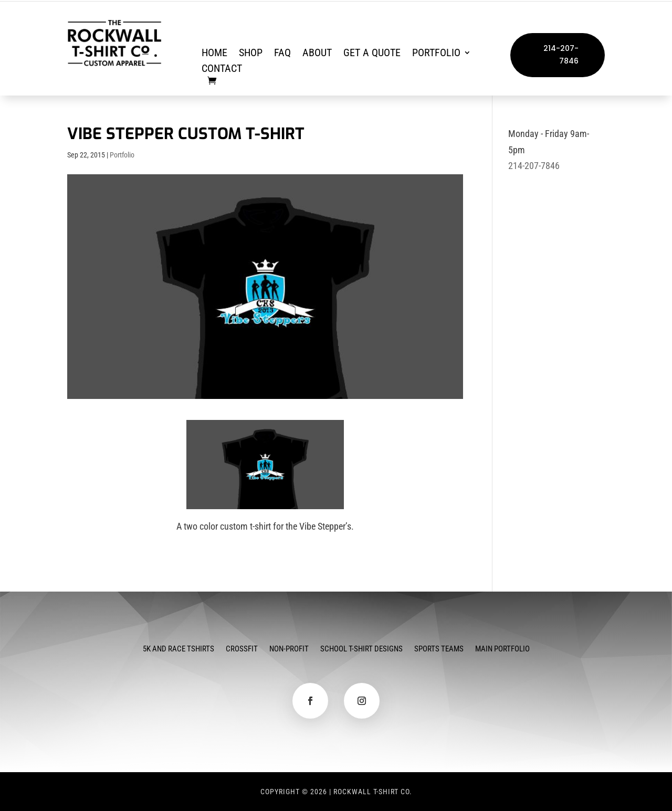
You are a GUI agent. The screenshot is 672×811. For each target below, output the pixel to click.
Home (214, 54)
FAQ (282, 54)
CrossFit (242, 649)
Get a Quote (372, 54)
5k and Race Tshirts (178, 649)
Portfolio (436, 54)
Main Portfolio (502, 649)
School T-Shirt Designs (361, 649)
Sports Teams (439, 649)
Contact (222, 70)
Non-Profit (289, 649)
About (317, 54)
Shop (251, 54)
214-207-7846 (561, 55)
